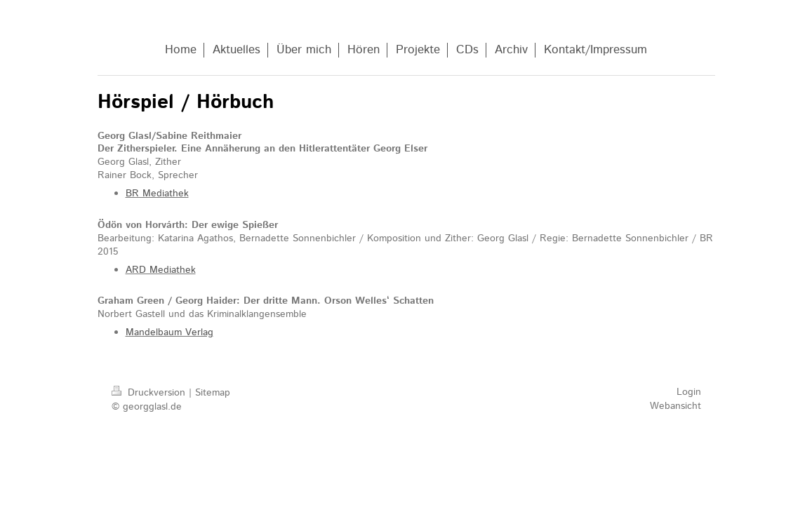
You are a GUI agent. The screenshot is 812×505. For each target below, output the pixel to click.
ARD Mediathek (161, 270)
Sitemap (213, 393)
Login (689, 392)
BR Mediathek (157, 194)
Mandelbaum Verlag (169, 332)
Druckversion (150, 393)
